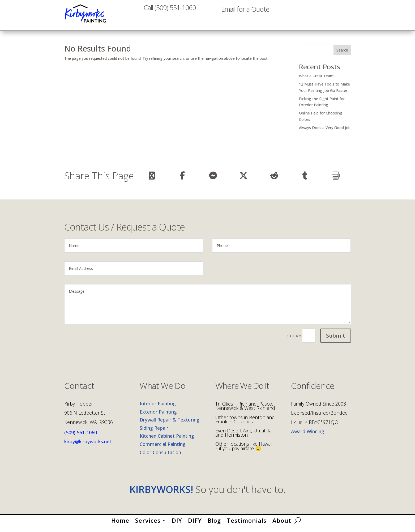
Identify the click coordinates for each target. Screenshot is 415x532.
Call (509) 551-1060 (170, 16)
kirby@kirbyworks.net (88, 446)
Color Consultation (160, 457)
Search (342, 55)
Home (120, 524)
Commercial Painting (163, 449)
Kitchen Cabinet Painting (167, 441)
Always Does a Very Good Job (325, 132)
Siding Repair (154, 432)
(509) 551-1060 (81, 437)
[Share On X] (244, 180)
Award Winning (308, 436)
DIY (177, 524)
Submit (336, 340)
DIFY (195, 524)
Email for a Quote (245, 16)
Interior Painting (158, 408)
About (282, 524)
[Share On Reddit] (274, 180)
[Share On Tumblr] (305, 180)
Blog (214, 524)
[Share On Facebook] (182, 180)
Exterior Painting (158, 416)
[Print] (335, 180)
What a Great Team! (317, 80)
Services (148, 524)
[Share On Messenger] (213, 180)
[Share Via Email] (152, 180)
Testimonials (247, 524)
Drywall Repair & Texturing (170, 424)
